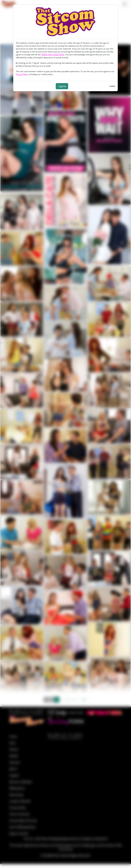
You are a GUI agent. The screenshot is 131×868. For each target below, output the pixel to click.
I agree (62, 86)
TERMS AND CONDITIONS (53, 55)
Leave (112, 86)
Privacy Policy (22, 74)
